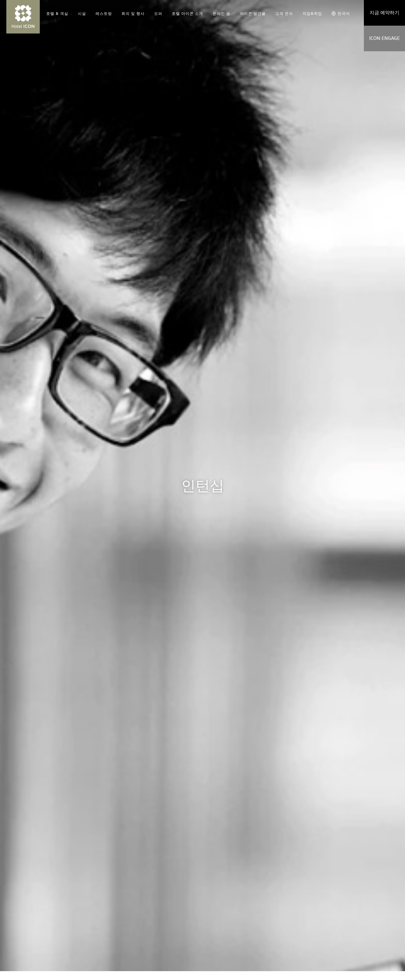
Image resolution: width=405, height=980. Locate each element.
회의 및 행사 (133, 14)
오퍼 (158, 14)
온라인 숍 (221, 14)
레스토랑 (104, 14)
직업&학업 (312, 14)
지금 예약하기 (384, 13)
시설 (82, 14)
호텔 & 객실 (57, 14)
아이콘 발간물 (253, 14)
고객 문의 (284, 14)
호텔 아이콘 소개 (187, 14)
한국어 (341, 14)
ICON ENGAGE (385, 38)
